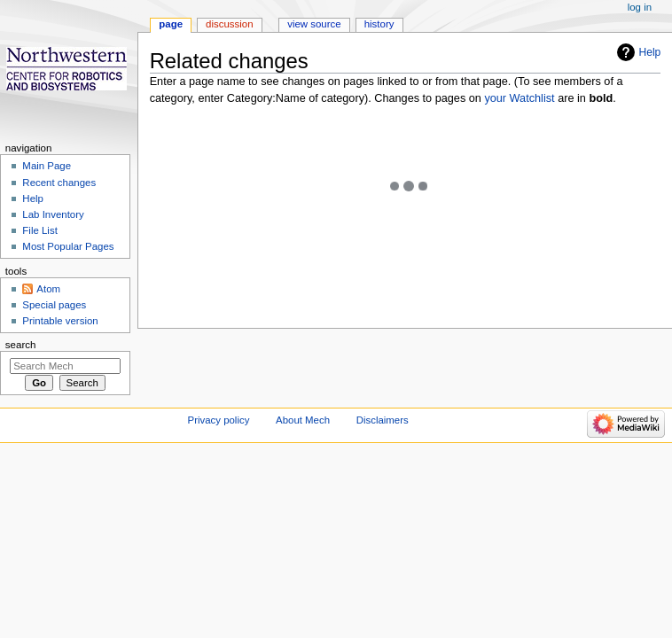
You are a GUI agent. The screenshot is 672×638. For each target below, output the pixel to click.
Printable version (60, 321)
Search (21, 345)
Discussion (229, 24)
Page (171, 24)
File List (39, 230)
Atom (48, 289)
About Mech (303, 420)
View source (314, 24)
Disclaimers (383, 420)
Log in (640, 7)
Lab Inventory (53, 214)
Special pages (54, 305)
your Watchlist (519, 98)
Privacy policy (219, 420)
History (379, 24)
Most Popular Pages (68, 246)
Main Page (47, 166)
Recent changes (59, 183)
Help (650, 52)
